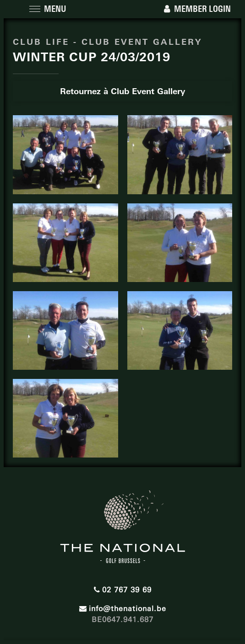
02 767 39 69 (123, 588)
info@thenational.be (123, 607)
